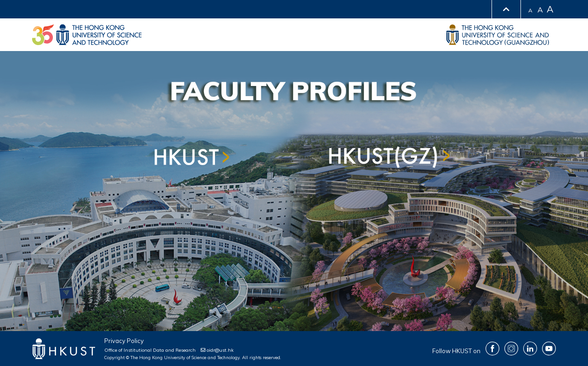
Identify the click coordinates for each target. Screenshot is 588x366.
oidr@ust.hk (217, 350)
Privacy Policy (124, 341)
